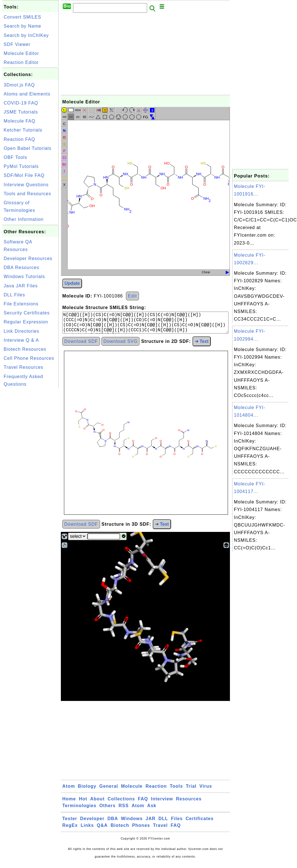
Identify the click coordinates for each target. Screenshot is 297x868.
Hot (83, 803)
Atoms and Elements (27, 94)
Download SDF (81, 346)
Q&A (102, 830)
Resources (189, 803)
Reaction (156, 791)
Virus (206, 791)
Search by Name (22, 26)
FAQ (143, 803)
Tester (70, 823)
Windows (132, 823)
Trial (191, 791)
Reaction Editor (21, 62)
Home (69, 803)
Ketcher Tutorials (23, 130)
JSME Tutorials (21, 112)
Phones (141, 830)
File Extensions (21, 304)
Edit (132, 296)
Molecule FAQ (19, 121)
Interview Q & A (21, 340)
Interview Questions (26, 185)
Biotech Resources (25, 349)
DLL (163, 823)
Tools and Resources (27, 194)
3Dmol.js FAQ (19, 85)
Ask (152, 810)
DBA (113, 823)
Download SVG (120, 346)
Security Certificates (27, 313)
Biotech (120, 830)
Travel (160, 830)
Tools (176, 791)
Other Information (24, 219)
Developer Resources (28, 258)
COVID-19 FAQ (21, 103)
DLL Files (14, 295)
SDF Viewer (17, 44)
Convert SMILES (22, 17)
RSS (124, 810)
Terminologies (79, 810)
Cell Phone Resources (29, 358)
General (109, 791)
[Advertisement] (30, 474)
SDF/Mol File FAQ (24, 175)
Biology (87, 791)
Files (177, 823)
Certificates (200, 823)
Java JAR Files (21, 286)
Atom (69, 791)
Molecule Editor (21, 53)
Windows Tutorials (24, 277)
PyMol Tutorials (21, 166)
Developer (92, 823)
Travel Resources (24, 367)
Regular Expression (26, 322)
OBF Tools (15, 157)
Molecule (132, 791)
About (97, 803)
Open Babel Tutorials (27, 148)
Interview (162, 803)
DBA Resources (21, 267)
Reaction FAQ (19, 139)
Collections (121, 803)
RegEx (70, 830)
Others (108, 810)
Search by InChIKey (26, 35)
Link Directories (21, 331)
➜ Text (202, 346)
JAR (151, 823)
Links (87, 830)
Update (72, 283)
